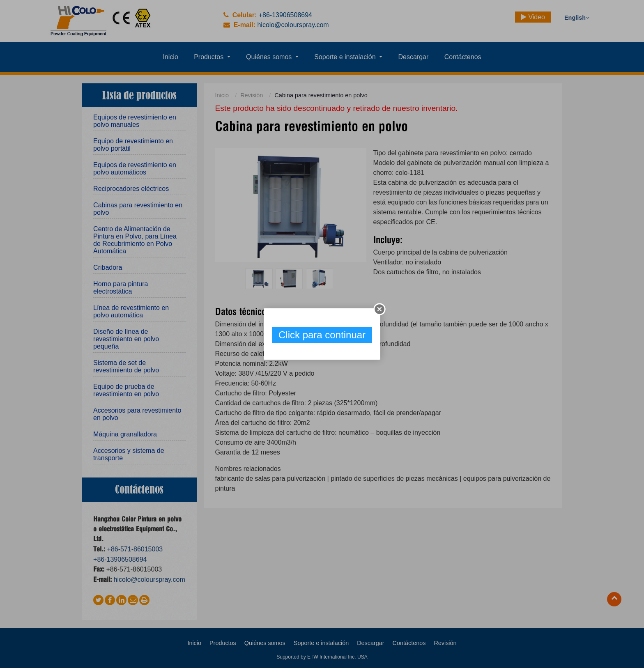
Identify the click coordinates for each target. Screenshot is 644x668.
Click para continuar (322, 335)
